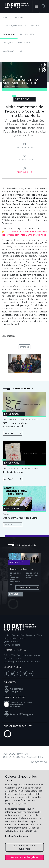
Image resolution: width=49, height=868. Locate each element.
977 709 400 (11, 642)
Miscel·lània (24, 43)
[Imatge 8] (33, 369)
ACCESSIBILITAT (35, 757)
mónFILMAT (8, 51)
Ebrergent (18, 17)
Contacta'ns (27, 587)
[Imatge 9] (35, 369)
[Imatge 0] (14, 369)
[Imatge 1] (16, 369)
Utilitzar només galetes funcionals (24, 847)
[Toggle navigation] (36, 6)
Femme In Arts (27, 34)
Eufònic (35, 26)
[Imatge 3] (21, 369)
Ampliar (13, 433)
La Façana (8, 43)
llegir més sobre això (17, 836)
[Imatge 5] (26, 369)
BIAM (5, 17)
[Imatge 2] (19, 369)
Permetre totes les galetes (24, 857)
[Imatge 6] (28, 369)
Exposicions (9, 34)
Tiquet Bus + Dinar (24, 172)
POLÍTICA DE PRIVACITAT (15, 754)
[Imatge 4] (23, 369)
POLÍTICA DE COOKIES (13, 757)
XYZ (21, 51)
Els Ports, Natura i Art (14, 26)
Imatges (25, 347)
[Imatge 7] (30, 369)
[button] (44, 6)
